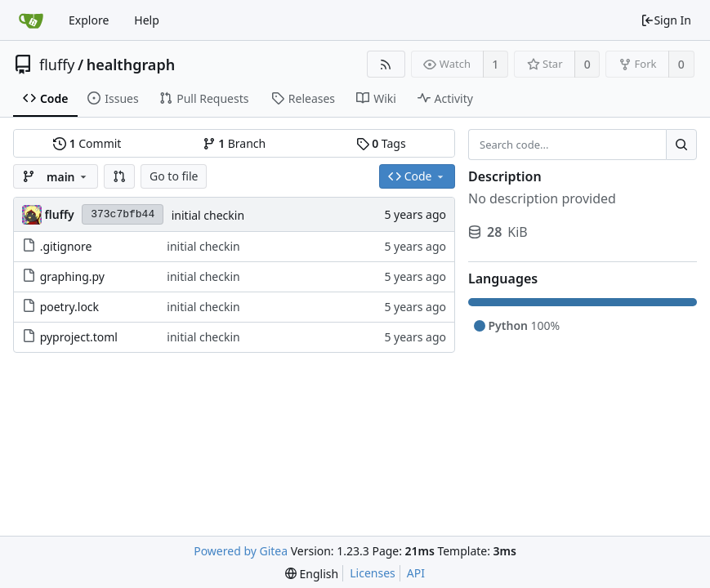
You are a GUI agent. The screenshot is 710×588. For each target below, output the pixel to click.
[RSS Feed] (386, 64)
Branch (234, 143)
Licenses (373, 573)
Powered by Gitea (241, 551)
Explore (89, 20)
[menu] (312, 574)
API (416, 573)
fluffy (57, 65)
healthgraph (131, 65)
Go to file (174, 176)
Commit (87, 143)
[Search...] (681, 145)
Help (147, 20)
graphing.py (72, 276)
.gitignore (66, 246)
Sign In (666, 20)
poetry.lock (69, 307)
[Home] (31, 20)
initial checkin (208, 215)
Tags (381, 143)
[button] (119, 176)
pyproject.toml (79, 337)
